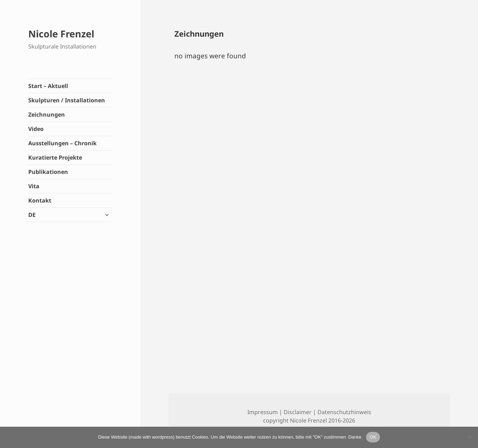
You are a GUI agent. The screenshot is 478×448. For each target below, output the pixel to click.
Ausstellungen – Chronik (62, 143)
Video (36, 129)
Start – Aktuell (48, 86)
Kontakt (40, 200)
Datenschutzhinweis (344, 412)
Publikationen (48, 172)
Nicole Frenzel (61, 34)
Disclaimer (298, 412)
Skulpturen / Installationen (67, 100)
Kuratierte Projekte (55, 157)
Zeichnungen (47, 115)
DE (32, 215)
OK (373, 437)
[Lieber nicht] (469, 437)
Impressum (263, 412)
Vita (34, 186)
